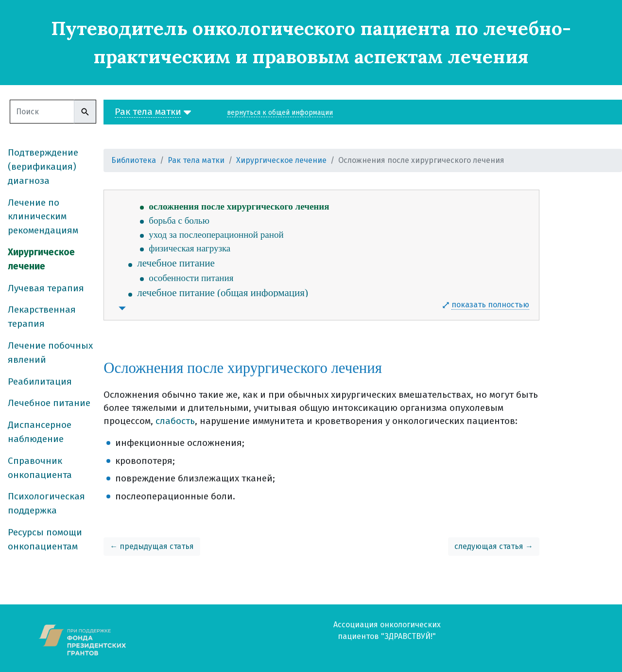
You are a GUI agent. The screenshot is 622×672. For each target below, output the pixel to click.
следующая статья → (494, 546)
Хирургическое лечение (41, 259)
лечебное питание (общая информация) (223, 293)
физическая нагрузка (190, 248)
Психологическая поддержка (46, 503)
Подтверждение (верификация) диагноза (43, 167)
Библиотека (134, 160)
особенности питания (191, 278)
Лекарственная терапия (42, 317)
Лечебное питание (49, 403)
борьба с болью (179, 221)
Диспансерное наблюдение (40, 432)
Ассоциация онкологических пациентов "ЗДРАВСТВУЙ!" (387, 630)
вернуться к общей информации (280, 113)
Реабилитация (40, 381)
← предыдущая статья (152, 546)
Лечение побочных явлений (50, 353)
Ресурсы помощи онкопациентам (45, 539)
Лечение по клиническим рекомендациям (43, 217)
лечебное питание (176, 263)
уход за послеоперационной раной (216, 235)
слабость (175, 421)
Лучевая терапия (46, 288)
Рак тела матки (196, 160)
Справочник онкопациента (40, 468)
